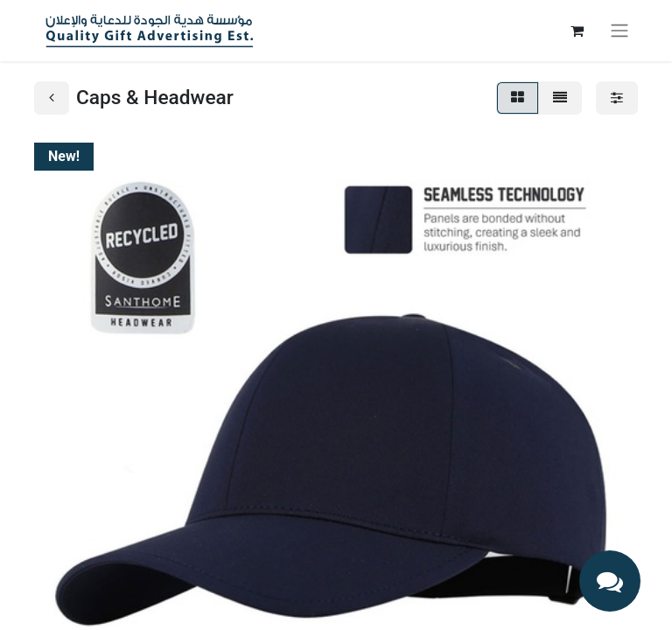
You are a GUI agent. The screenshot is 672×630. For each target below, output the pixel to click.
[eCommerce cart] (577, 31)
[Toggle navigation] (619, 31)
